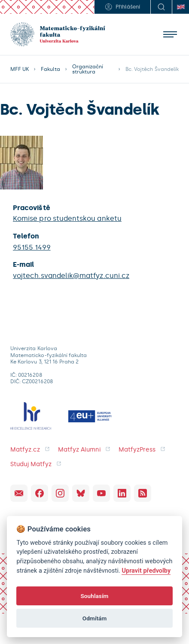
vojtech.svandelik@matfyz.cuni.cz (71, 276)
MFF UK (20, 69)
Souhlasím (94, 596)
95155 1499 (32, 247)
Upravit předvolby (146, 571)
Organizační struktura (88, 69)
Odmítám (95, 618)
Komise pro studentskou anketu (67, 218)
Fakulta (50, 69)
